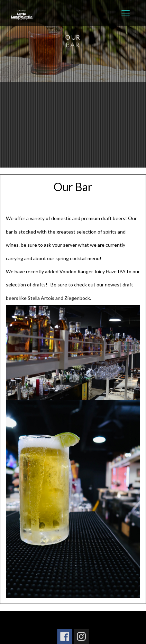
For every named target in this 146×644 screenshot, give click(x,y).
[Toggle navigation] (126, 13)
